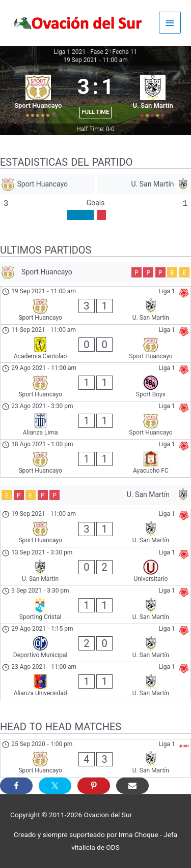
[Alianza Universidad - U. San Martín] (95, 681)
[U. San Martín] (144, 184)
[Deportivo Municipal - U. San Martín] (95, 643)
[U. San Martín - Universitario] (95, 566)
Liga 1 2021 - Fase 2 (81, 52)
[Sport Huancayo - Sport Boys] (95, 382)
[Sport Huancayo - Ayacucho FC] (95, 458)
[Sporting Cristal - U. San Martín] (95, 604)
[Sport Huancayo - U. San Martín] (95, 305)
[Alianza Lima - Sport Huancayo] (95, 420)
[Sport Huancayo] (47, 184)
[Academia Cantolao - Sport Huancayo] (95, 344)
